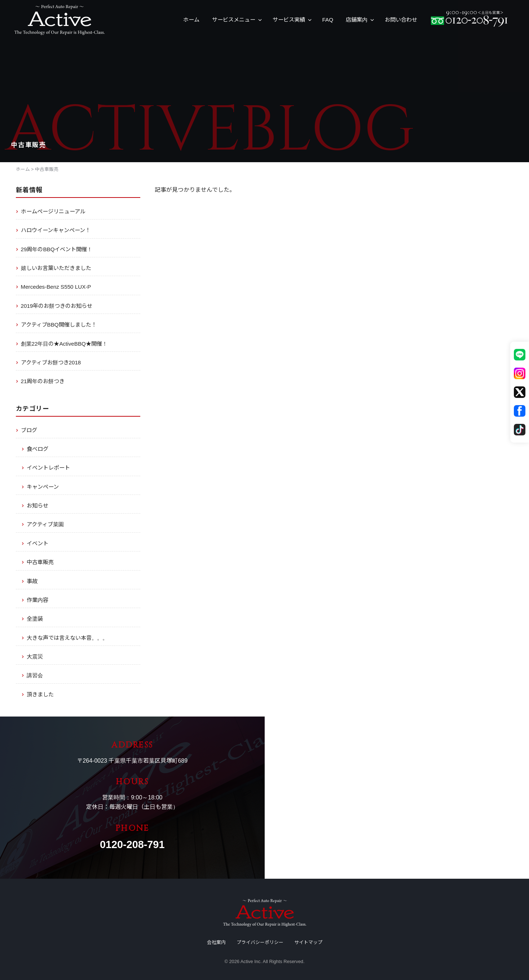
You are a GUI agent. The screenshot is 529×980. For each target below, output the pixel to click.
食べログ (38, 449)
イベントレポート (48, 468)
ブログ (29, 430)
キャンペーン (43, 487)
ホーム (191, 20)
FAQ (328, 20)
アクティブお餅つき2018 (51, 362)
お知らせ (38, 505)
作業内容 (38, 600)
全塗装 (35, 619)
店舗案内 (357, 20)
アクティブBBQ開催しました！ (59, 325)
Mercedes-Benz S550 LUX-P (56, 287)
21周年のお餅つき (43, 381)
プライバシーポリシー (260, 942)
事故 (32, 581)
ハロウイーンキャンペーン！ (56, 230)
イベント (38, 543)
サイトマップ (308, 942)
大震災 (35, 657)
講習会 (35, 675)
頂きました (40, 694)
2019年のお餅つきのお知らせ (57, 306)
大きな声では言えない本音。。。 (67, 638)
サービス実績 (289, 20)
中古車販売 (40, 562)
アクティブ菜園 (45, 524)
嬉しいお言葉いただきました (56, 268)
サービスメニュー (234, 20)
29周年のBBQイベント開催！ (57, 249)
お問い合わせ (401, 20)
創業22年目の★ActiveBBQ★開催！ (64, 344)
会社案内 (216, 942)
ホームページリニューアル (53, 211)
